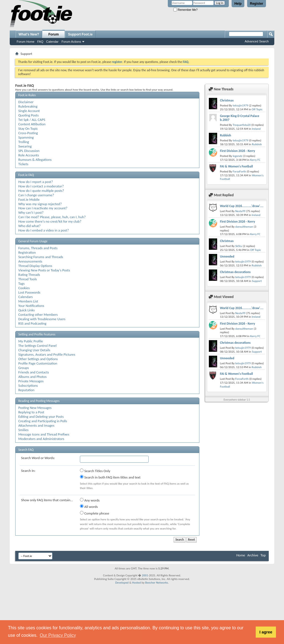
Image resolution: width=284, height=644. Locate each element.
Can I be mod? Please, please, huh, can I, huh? (52, 217)
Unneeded (227, 256)
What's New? (29, 34)
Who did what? (29, 226)
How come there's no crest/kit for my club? (50, 221)
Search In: (28, 471)
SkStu (239, 246)
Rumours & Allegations (35, 160)
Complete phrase (95, 513)
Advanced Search (257, 41)
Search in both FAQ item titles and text (110, 477)
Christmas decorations (235, 272)
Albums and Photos (32, 377)
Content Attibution (32, 124)
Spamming (26, 137)
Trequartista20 (242, 125)
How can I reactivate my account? (43, 208)
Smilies (23, 430)
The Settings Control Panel (37, 346)
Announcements (30, 261)
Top (263, 555)
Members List (28, 301)
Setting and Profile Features (37, 334)
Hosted (136, 583)
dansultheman (244, 227)
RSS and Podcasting (32, 323)
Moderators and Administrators (41, 439)
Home (241, 555)
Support (257, 281)
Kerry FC (255, 160)
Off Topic (257, 109)
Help (238, 4)
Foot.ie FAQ (26, 175)
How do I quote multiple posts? (41, 191)
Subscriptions (28, 385)
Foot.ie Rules (27, 95)
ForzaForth (239, 171)
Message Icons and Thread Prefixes (44, 434)
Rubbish (225, 135)
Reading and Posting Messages (39, 401)
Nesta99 (240, 211)
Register (257, 4)
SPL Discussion (29, 151)
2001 (145, 575)
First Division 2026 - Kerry (238, 151)
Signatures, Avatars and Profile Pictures (47, 354)
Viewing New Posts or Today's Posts (44, 270)
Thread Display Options (35, 266)
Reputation (26, 390)
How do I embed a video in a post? (44, 230)
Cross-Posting (28, 133)
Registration (27, 252)
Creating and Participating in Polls (43, 421)
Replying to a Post (31, 412)
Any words (90, 500)
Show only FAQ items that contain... (47, 500)
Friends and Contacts (34, 372)
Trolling (24, 142)
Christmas (227, 100)
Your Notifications (31, 306)
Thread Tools (28, 279)
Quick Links (26, 310)
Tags (21, 283)
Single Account (29, 111)
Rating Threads (29, 275)
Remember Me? (185, 10)
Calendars (26, 297)
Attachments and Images (36, 425)
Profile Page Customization (38, 363)
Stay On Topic (28, 128)
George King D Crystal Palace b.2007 (240, 118)
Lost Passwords (29, 292)
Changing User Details (34, 350)
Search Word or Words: (38, 458)
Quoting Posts (28, 115)
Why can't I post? (31, 212)
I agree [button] (266, 632)
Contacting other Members (38, 315)
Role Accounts (29, 155)
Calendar (52, 42)
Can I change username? (36, 195)
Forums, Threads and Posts (38, 248)
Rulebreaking (28, 106)
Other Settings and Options (38, 359)
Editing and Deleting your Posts (41, 417)
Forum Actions (71, 42)
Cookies (24, 288)
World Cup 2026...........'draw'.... (242, 206)
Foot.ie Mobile (29, 199)
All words (89, 506)
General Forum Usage (33, 241)
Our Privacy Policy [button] (58, 635)
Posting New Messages (35, 408)
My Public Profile (31, 341)
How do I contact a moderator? (41, 186)
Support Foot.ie (80, 34)
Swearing (25, 146)
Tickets (23, 164)
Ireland (256, 129)
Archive (253, 555)
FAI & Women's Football (236, 166)
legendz (237, 156)
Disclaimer (26, 102)
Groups (24, 368)
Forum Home (26, 42)
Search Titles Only (95, 471)
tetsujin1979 (240, 105)
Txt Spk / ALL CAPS (32, 120)
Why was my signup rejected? (40, 204)
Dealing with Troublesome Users (42, 319)
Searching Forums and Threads (41, 257)
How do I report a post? (35, 182)
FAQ (40, 42)
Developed (122, 583)
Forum (54, 34)
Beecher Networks (156, 583)
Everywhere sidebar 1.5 (237, 400)
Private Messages (31, 381)
